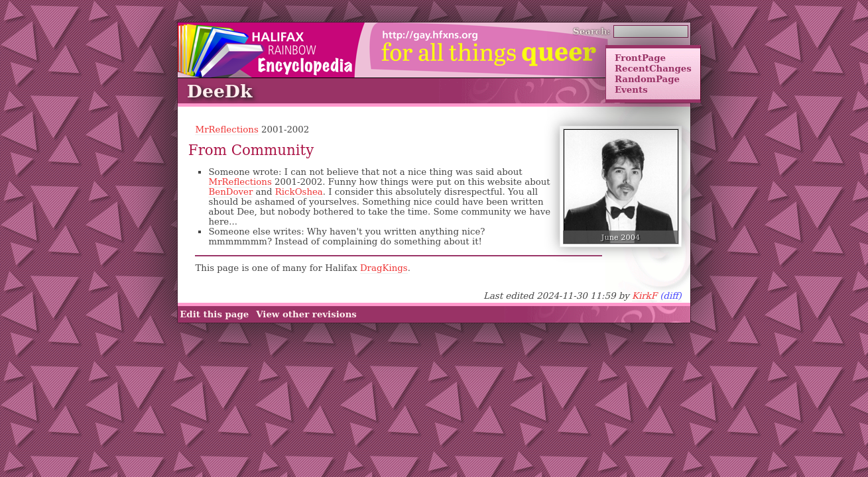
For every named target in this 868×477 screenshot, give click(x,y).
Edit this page (214, 315)
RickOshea (299, 192)
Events (631, 89)
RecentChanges (653, 68)
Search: (592, 31)
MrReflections (226, 130)
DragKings (384, 268)
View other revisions (306, 315)
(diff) (671, 296)
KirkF (645, 296)
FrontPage (640, 58)
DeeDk (220, 91)
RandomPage (647, 79)
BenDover (230, 192)
